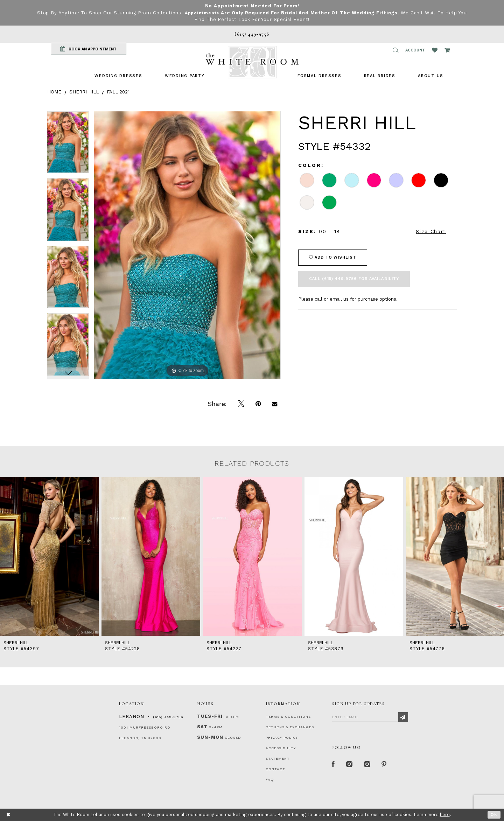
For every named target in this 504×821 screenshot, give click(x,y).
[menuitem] (118, 76)
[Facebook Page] (334, 765)
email (336, 299)
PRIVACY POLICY (282, 738)
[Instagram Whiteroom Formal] (351, 765)
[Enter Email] (370, 717)
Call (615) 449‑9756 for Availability (354, 279)
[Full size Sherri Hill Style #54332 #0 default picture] (187, 245)
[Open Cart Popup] (447, 50)
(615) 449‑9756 (168, 717)
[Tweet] (241, 404)
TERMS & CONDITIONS (288, 717)
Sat (202, 727)
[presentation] (49, 556)
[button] (395, 50)
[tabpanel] (68, 145)
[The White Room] (252, 62)
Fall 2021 (118, 92)
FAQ (270, 780)
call (318, 299)
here (445, 815)
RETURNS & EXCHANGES (290, 727)
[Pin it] (258, 404)
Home (54, 92)
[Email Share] (275, 404)
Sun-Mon (210, 737)
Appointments (202, 13)
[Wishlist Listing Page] (435, 50)
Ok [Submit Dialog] (494, 815)
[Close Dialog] (9, 815)
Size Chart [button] (431, 231)
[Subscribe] (403, 717)
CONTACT (275, 769)
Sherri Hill (84, 92)
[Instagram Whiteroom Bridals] (369, 765)
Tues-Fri (210, 716)
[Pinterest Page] (387, 765)
